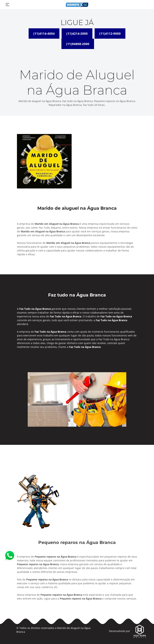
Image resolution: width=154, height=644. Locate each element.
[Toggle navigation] (7, 5)
